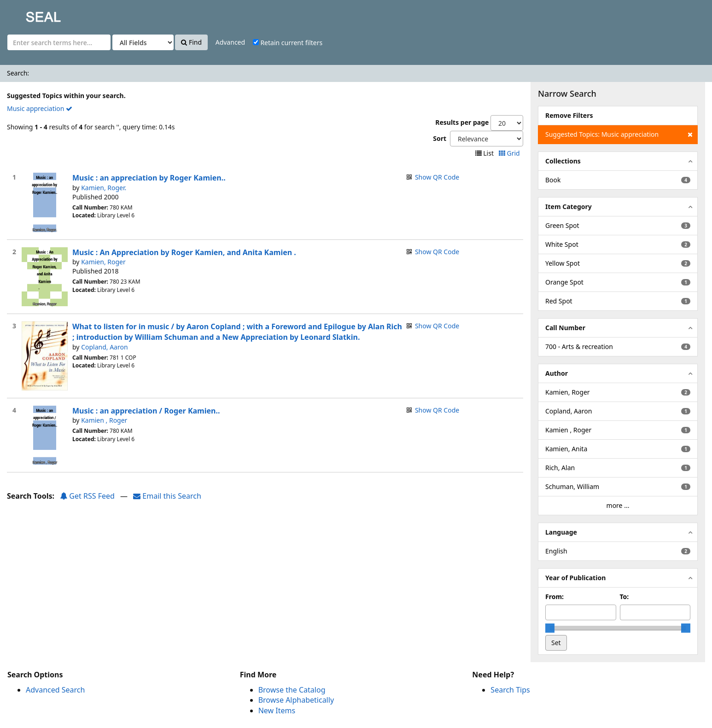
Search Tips (510, 690)
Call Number (565, 328)
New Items (277, 711)
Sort (440, 138)
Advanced (230, 42)
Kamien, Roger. (104, 188)
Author (557, 373)
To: (624, 597)
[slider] (550, 628)
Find (191, 42)
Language (561, 532)
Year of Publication (575, 578)
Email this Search (167, 496)
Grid (510, 153)
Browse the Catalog (292, 690)
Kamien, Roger (103, 262)
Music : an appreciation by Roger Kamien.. (149, 178)
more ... (618, 505)
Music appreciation (40, 108)
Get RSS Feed (87, 496)
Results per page (462, 122)
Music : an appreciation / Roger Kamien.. (146, 411)
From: (554, 597)
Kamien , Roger (104, 420)
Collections (563, 161)
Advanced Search (55, 690)
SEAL (25, 14)
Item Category (569, 207)
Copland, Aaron (104, 347)
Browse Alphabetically (296, 700)
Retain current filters (288, 43)
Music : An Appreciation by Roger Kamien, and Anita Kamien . (184, 252)
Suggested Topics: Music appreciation (619, 134)
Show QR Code (437, 177)
